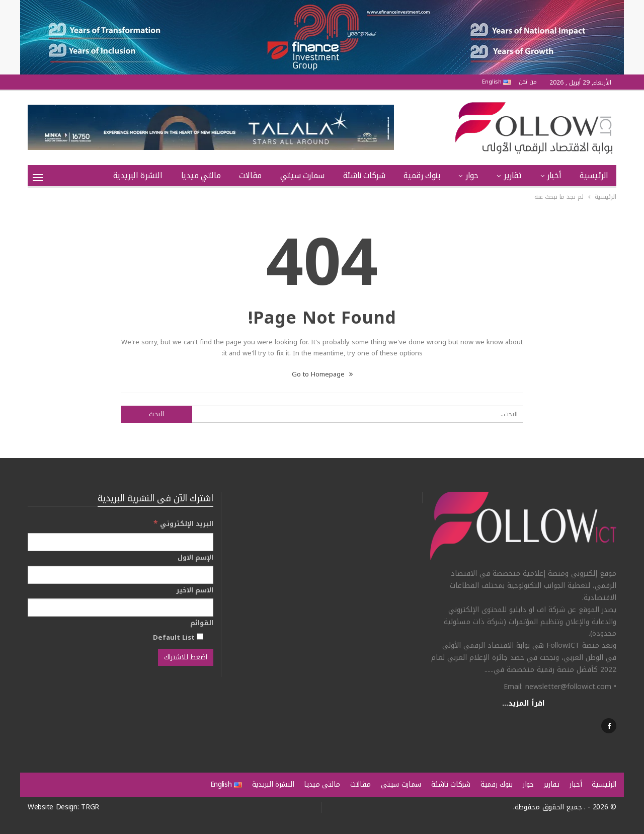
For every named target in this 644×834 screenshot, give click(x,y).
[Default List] (200, 636)
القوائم (202, 623)
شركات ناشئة (364, 175)
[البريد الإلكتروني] (120, 542)
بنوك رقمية (422, 175)
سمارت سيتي (302, 175)
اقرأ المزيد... (524, 703)
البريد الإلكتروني (183, 524)
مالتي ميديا (201, 175)
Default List (178, 637)
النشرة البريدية (138, 175)
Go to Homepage (322, 374)
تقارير (513, 175)
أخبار (554, 175)
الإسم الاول (195, 558)
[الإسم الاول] (120, 575)
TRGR (90, 807)
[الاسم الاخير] (120, 608)
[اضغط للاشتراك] (186, 657)
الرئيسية (594, 175)
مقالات (250, 175)
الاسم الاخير (195, 590)
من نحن (528, 82)
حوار (472, 175)
